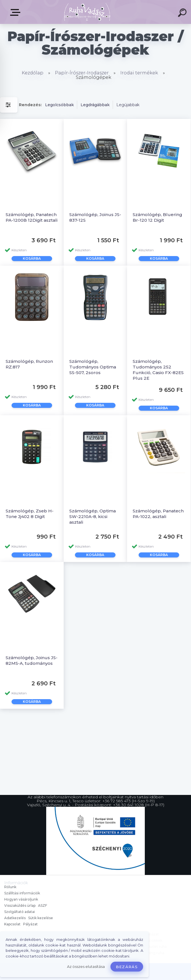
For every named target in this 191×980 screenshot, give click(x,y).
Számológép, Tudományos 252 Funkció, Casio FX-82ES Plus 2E (158, 370)
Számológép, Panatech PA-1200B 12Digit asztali (32, 217)
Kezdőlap (33, 73)
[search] (183, 14)
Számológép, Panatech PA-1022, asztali (158, 514)
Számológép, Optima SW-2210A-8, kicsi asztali (93, 516)
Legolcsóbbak (59, 105)
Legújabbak (128, 105)
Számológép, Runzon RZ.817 (29, 364)
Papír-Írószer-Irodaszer (82, 73)
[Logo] (87, 12)
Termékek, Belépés (16, 12)
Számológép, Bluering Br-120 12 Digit (157, 217)
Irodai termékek (139, 73)
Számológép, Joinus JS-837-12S (95, 217)
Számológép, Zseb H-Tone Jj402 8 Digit (30, 514)
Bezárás (127, 967)
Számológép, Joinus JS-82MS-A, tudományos (32, 660)
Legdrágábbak (95, 105)
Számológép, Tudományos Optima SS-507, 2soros (93, 367)
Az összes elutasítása (86, 967)
